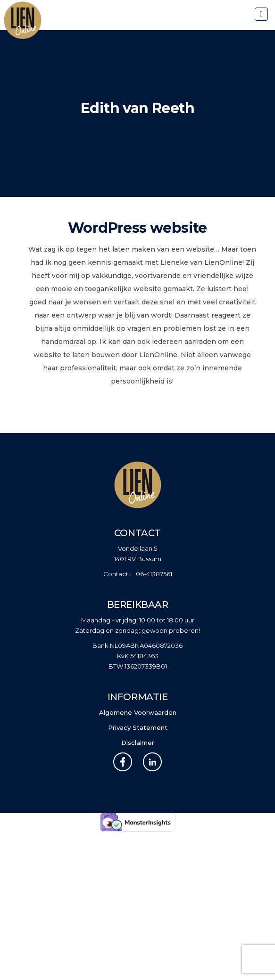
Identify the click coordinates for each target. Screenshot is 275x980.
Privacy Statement (138, 727)
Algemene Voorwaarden (138, 712)
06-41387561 (154, 574)
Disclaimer (138, 743)
